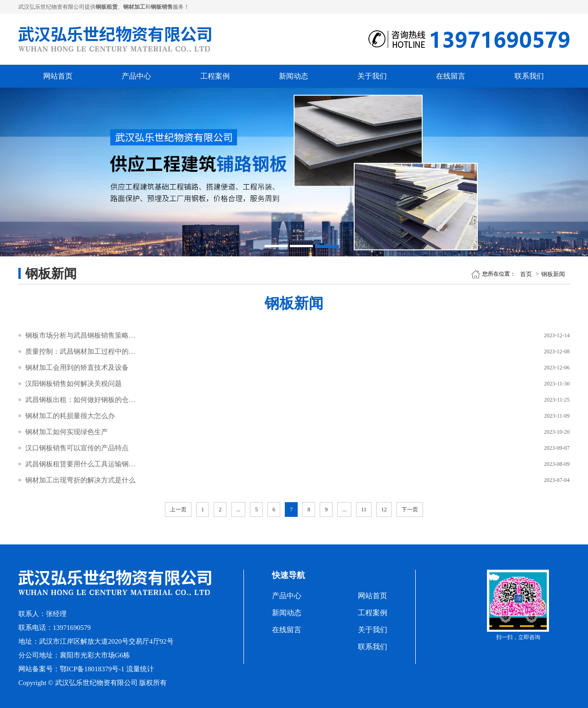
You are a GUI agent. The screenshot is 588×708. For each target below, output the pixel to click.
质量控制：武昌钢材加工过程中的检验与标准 (80, 351)
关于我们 (372, 76)
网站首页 (58, 76)
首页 (526, 274)
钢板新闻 (553, 274)
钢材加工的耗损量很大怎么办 (70, 416)
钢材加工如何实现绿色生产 (67, 432)
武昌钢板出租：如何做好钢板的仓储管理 (80, 400)
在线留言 (451, 76)
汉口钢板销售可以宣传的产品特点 (77, 448)
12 (384, 510)
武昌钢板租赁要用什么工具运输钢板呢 (80, 464)
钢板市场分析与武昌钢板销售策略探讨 (80, 335)
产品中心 (136, 76)
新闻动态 (294, 76)
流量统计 (140, 669)
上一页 (178, 510)
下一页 (410, 510)
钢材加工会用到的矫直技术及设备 (77, 368)
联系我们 (529, 76)
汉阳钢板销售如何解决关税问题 (73, 384)
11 (364, 510)
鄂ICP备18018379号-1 (92, 669)
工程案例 (215, 76)
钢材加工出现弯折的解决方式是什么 (80, 480)
